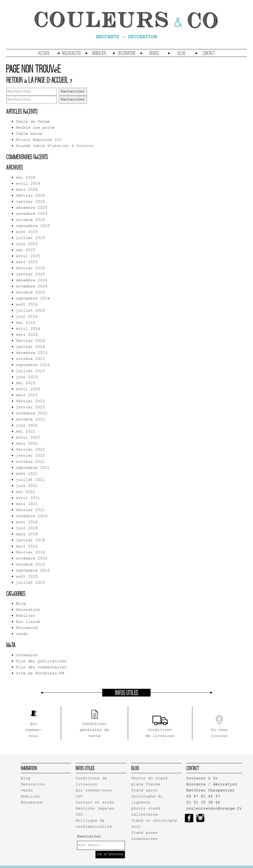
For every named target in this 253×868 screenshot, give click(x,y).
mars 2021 (27, 504)
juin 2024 (27, 317)
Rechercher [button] (73, 92)
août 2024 (27, 305)
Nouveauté (27, 628)
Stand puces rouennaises (145, 836)
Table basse (29, 134)
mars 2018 (27, 535)
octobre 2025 (30, 220)
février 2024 (30, 341)
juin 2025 (27, 244)
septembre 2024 (33, 299)
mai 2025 (26, 250)
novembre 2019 (32, 516)
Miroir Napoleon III (39, 140)
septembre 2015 (33, 571)
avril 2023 (28, 389)
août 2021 (27, 474)
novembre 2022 (32, 414)
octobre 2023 (30, 359)
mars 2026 (27, 190)
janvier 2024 (30, 347)
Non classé (28, 622)
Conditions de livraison (91, 782)
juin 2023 (27, 377)
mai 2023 (26, 383)
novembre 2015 (32, 559)
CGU (79, 815)
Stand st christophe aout (154, 824)
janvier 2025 (30, 275)
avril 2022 (28, 438)
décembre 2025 (32, 208)
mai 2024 (26, 323)
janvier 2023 (30, 408)
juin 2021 (27, 486)
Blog (181, 53)
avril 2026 (28, 184)
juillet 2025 (30, 238)
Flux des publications (41, 662)
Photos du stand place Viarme (149, 782)
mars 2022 (27, 444)
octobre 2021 (30, 462)
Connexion (27, 656)
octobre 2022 (30, 420)
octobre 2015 (30, 565)
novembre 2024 (32, 287)
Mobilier (99, 53)
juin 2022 (27, 426)
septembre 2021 (33, 468)
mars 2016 (27, 547)
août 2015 (27, 577)
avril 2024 (28, 329)
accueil (44, 53)
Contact (209, 53)
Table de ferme (33, 122)
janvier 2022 (30, 456)
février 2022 (30, 450)
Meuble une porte (35, 128)
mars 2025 (27, 263)
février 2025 (30, 269)
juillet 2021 (30, 480)
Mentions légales (95, 809)
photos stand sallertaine (146, 812)
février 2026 (30, 196)
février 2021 (30, 510)
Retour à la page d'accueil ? (39, 80)
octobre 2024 (30, 293)
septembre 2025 (33, 226)
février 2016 (30, 553)
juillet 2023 (30, 371)
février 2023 (30, 402)
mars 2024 (27, 335)
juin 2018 (27, 529)
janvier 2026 (30, 202)
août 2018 (27, 523)
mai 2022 (26, 432)
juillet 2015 (30, 583)
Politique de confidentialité (94, 824)
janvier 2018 (30, 541)
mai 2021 (26, 492)
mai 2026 (26, 178)
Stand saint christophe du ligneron (147, 797)
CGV (79, 797)
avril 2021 (28, 498)
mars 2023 (27, 396)
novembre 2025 (32, 214)
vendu (154, 53)
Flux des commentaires (41, 668)
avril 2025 (28, 256)
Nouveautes (72, 53)
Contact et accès (95, 803)
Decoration (126, 53)
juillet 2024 (30, 311)
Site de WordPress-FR (40, 674)
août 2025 (27, 232)
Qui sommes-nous (94, 791)
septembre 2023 (33, 365)
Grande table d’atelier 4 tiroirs (55, 146)
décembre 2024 (32, 281)
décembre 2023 (32, 353)
